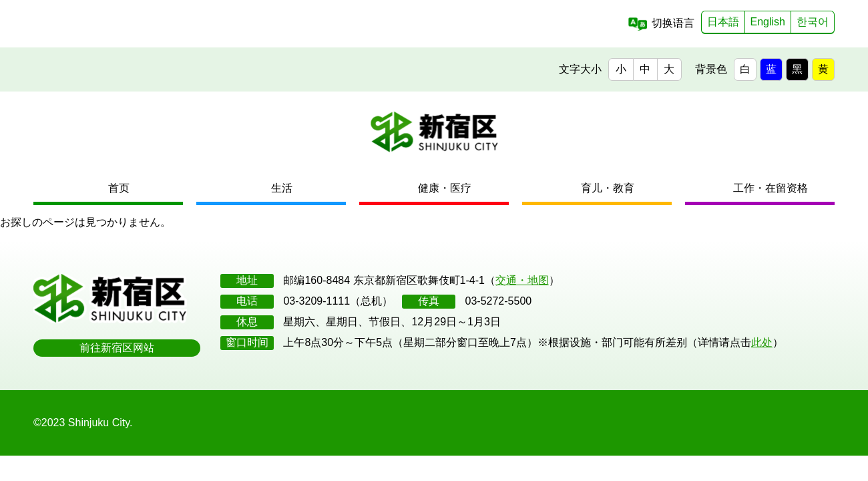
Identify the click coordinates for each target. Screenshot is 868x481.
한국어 (813, 22)
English (768, 22)
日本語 (723, 22)
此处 (762, 342)
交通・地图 (522, 280)
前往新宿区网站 (117, 348)
